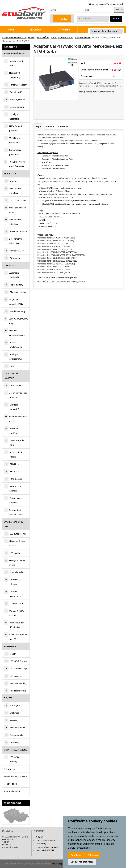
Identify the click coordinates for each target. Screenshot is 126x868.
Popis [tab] (39, 126)
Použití (8, 698)
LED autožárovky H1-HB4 (17, 543)
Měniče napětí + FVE (17, 63)
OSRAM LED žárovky (15, 582)
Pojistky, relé (16, 92)
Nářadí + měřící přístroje (16, 128)
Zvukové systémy (18, 683)
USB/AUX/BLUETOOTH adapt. (20, 321)
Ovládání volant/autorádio (17, 333)
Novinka (36, 30)
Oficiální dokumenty (45, 840)
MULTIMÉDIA (43, 38)
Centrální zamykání (14, 407)
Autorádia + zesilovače (15, 275)
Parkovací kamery (18, 231)
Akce (11, 30)
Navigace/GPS (17, 251)
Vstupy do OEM (82, 38)
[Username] (65, 10)
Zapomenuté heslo (115, 4)
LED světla (15, 553)
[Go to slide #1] (43, 107)
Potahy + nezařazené (15, 117)
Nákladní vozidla (18, 728)
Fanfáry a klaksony (19, 85)
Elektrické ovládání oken (18, 419)
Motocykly (15, 705)
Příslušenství (16, 258)
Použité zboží (11, 784)
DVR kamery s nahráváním (16, 241)
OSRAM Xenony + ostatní (17, 613)
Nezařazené (10, 769)
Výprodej (63, 30)
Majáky (13, 654)
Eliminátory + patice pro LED (18, 637)
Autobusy (14, 742)
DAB (12, 366)
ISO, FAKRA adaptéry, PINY (16, 302)
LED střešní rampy (18, 661)
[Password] (97, 10)
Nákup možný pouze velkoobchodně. (97, 92)
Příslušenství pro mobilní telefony (17, 164)
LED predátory (17, 676)
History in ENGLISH (45, 850)
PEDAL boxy (16, 464)
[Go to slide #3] (76, 107)
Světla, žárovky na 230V (15, 776)
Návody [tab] (50, 126)
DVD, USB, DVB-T (18, 200)
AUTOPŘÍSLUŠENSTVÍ (15, 54)
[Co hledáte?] (93, 19)
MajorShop (57, 864)
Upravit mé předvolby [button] (82, 862)
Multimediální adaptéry (16, 222)
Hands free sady (17, 311)
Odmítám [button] (93, 855)
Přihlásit (119, 10)
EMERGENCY (10, 646)
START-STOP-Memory (16, 488)
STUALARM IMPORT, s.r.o (14, 38)
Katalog (32, 38)
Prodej (62, 19)
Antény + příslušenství (16, 357)
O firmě (39, 837)
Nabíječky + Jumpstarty (15, 75)
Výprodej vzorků (12, 791)
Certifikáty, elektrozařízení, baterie (47, 845)
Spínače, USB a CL (18, 99)
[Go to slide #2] (59, 107)
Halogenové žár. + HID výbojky (17, 625)
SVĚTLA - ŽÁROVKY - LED (14, 524)
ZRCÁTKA (15, 471)
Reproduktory (16, 285)
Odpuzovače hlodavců (16, 500)
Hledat (116, 19)
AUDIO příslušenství (16, 345)
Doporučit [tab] (63, 126)
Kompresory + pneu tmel (16, 152)
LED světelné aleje (18, 669)
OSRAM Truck (16, 603)
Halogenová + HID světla (18, 563)
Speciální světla (17, 572)
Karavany (14, 720)
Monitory (14, 181)
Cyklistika (14, 713)
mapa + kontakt (10, 847)
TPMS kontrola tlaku (17, 443)
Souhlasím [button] (76, 855)
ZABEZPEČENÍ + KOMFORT (12, 376)
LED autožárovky (18, 534)
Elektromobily (16, 735)
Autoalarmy (15, 385)
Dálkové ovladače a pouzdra (18, 395)
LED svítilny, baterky (15, 759)
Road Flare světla (18, 691)
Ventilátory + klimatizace (15, 140)
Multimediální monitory (16, 191)
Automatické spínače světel (16, 512)
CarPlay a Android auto (62, 38)
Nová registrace (97, 4)
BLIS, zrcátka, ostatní (16, 454)
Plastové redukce (18, 292)
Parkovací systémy (15, 431)
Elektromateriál (17, 107)
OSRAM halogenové (15, 594)
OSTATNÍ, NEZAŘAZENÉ (15, 750)
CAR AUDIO (10, 265)
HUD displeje (16, 479)
